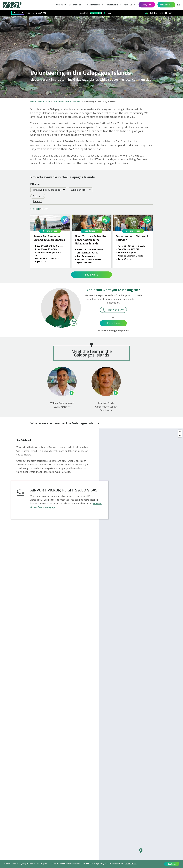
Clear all (38, 201)
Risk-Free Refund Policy (161, 13)
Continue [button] (172, 864)
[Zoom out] (180, 435)
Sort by (37, 196)
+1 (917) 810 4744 (115, 310)
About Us (128, 5)
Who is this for (93, 5)
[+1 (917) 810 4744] (73, 322)
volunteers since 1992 (36, 13)
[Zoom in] (180, 432)
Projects (59, 5)
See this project (50, 231)
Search (179, 5)
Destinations (75, 5)
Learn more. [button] (131, 864)
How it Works (112, 5)
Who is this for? (79, 190)
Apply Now (147, 5)
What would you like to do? (47, 190)
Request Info (166, 5)
